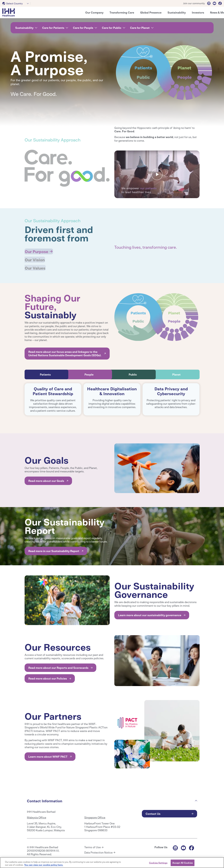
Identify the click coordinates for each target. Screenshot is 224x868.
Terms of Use (93, 845)
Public (133, 373)
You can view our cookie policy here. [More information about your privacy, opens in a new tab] (44, 865)
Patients (45, 373)
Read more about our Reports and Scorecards (58, 666)
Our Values (36, 266)
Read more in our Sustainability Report (54, 549)
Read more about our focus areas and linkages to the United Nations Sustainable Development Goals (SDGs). (65, 352)
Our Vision (35, 259)
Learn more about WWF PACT (48, 755)
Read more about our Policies (48, 677)
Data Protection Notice (98, 851)
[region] (112, 863)
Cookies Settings (158, 863)
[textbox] (13, 3)
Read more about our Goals (46, 479)
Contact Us (153, 812)
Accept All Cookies (183, 863)
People (89, 373)
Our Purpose (37, 251)
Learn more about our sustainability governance (150, 613)
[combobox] (16, 3)
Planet (176, 373)
